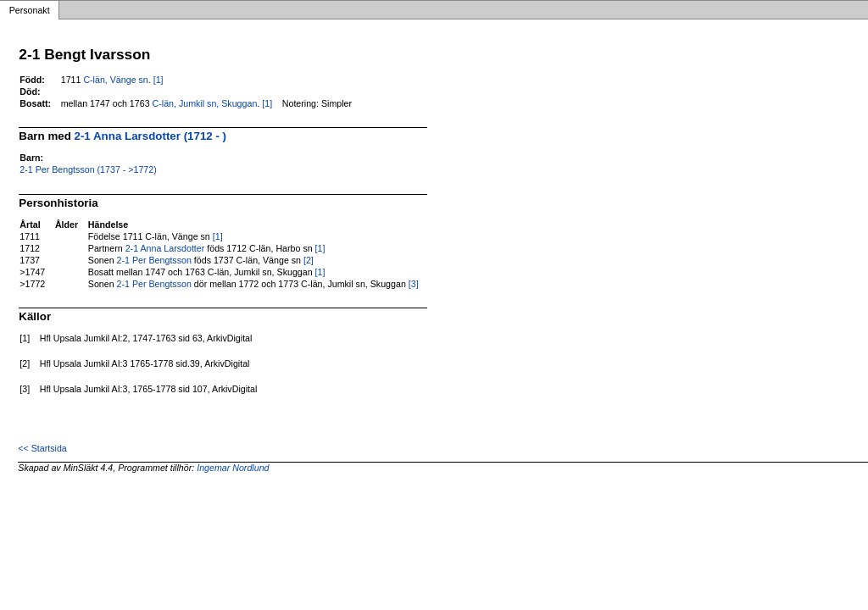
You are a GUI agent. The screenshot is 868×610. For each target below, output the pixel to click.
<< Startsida (42, 448)
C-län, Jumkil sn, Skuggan (205, 103)
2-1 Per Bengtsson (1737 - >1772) (88, 169)
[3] (414, 284)
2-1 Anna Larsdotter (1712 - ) (150, 136)
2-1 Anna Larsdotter (165, 248)
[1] (159, 80)
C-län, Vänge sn (115, 80)
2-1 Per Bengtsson (154, 260)
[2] (309, 260)
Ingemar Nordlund (233, 468)
